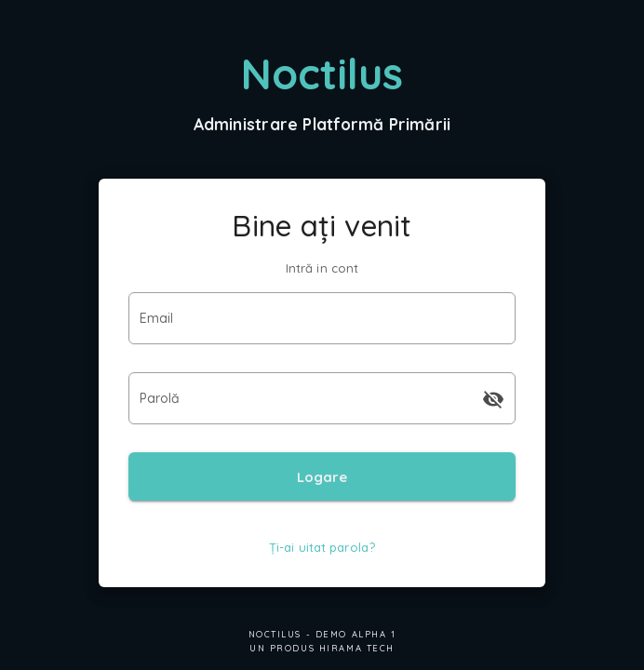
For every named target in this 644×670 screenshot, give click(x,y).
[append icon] (493, 399)
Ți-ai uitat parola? (322, 547)
